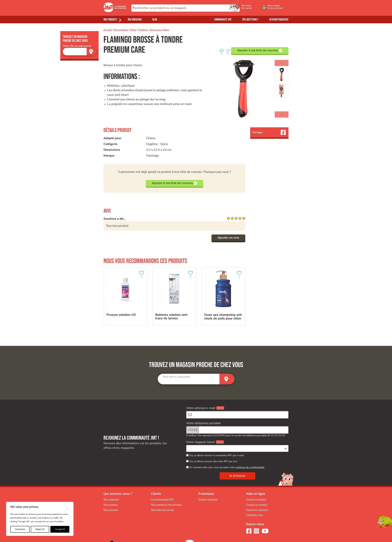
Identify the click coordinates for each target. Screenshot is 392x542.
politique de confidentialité (250, 467)
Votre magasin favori (201, 442)
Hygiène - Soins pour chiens (154, 30)
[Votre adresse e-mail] (237, 415)
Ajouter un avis (228, 238)
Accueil (108, 30)
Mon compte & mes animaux (166, 505)
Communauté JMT (223, 20)
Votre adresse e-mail (201, 408)
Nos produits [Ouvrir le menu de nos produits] (110, 20)
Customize (20, 529)
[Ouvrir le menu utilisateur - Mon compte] (278, 8)
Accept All (60, 529)
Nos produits (121, 30)
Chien (133, 30)
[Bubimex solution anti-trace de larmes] (174, 296)
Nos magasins (135, 20)
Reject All (40, 529)
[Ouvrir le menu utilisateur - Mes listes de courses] (255, 8)
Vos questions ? (250, 20)
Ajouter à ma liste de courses (260, 51)
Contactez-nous (255, 515)
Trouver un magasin (257, 505)
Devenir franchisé (279, 20)
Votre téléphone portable (204, 423)
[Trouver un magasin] (91, 52)
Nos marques (111, 510)
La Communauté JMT (162, 499)
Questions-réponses (257, 510)
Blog (155, 20)
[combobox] (186, 8)
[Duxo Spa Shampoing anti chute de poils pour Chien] (223, 296)
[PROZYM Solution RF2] (125, 296)
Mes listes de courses (163, 510)
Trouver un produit (256, 499)
